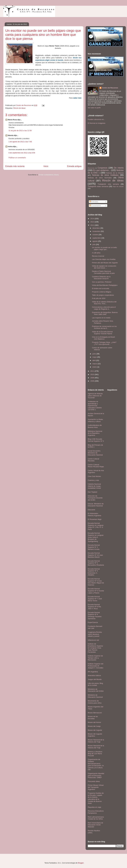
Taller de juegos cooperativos (103, 295)
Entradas (94, 202)
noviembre (97, 231)
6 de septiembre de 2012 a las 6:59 (22, 153)
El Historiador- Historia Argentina (94, 514)
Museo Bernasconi (95, 713)
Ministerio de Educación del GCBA (96, 690)
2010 (93, 374)
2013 (93, 222)
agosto (95, 241)
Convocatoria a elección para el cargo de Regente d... (104, 308)
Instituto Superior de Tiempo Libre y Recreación (95, 658)
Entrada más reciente (15, 166)
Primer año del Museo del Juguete (105, 263)
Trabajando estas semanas (98, 186)
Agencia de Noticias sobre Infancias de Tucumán (95, 396)
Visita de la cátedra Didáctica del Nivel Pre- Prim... (104, 303)
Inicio (46, 166)
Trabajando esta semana (108, 184)
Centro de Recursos (110, 88)
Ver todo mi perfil (94, 108)
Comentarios (95, 206)
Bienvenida (91, 168)
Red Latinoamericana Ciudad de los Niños (96, 818)
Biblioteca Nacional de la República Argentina (95, 433)
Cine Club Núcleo (94, 476)
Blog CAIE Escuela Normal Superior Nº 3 (96, 440)
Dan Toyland (92, 492)
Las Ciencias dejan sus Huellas (104, 259)
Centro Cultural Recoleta (93, 460)
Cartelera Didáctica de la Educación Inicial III (101, 278)
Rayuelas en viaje (94, 807)
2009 (93, 378)
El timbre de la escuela (101, 288)
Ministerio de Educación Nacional (95, 696)
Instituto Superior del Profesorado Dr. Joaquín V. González (96, 666)
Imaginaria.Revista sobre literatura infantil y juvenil (95, 634)
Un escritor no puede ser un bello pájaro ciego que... (104, 248)
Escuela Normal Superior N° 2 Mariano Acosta (94, 547)
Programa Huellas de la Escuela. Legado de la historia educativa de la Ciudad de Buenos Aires (96, 798)
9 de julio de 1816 (99, 298)
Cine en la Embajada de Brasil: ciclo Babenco (104, 338)
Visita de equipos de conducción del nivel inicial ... (104, 267)
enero (95, 367)
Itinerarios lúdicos (94, 675)
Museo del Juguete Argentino (95, 735)
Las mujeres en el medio (101, 318)
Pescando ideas (94, 781)
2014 (93, 219)
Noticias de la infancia (115, 173)
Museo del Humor (94, 722)
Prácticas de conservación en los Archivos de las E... (104, 327)
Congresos (103, 168)
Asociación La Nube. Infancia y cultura (96, 420)
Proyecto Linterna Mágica (101, 292)
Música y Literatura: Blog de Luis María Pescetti (95, 754)
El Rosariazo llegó (95, 519)
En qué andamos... (102, 170)
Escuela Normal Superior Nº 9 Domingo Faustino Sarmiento (95, 616)
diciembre (96, 228)
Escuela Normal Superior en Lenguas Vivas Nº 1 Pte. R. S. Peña (96, 526)
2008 (93, 381)
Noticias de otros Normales (100, 178)
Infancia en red (93, 640)
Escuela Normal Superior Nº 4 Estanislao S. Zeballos (94, 572)
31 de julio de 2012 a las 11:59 (20, 131)
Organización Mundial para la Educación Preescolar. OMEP (96, 775)
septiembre (97, 238)
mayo (95, 357)
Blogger (81, 863)
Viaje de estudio (118, 186)
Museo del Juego (94, 726)
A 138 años (96, 253)
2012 (93, 225)
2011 (93, 371)
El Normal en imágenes (97, 123)
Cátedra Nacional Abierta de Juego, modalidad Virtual (94, 486)
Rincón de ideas (19, 108)
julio (94, 244)
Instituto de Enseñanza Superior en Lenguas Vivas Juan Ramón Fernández (95, 648)
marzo (95, 364)
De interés (119, 168)
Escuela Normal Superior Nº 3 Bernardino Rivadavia (96, 563)
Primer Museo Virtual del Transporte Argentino (96, 787)
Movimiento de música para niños (95, 702)
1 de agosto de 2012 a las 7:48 (20, 142)
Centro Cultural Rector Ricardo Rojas (96, 466)
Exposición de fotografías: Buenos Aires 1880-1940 (105, 313)
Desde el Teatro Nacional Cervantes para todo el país (103, 272)
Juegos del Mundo (95, 679)
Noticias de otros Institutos (105, 175)
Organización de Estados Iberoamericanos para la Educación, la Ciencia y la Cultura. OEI (96, 764)
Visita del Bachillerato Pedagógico (105, 285)
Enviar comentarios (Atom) (49, 175)
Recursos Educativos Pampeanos (96, 812)
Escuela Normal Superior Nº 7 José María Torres (95, 599)
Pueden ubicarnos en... (96, 119)
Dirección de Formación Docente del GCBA (95, 498)
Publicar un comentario (17, 158)
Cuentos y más (93, 480)
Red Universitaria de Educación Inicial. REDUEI (95, 825)
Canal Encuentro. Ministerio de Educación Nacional (95, 453)
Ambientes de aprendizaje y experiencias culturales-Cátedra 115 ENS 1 (95, 406)
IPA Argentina (93, 672)
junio (94, 354)
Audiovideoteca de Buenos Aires (95, 426)
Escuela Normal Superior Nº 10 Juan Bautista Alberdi (95, 555)
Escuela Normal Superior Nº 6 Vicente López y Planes (96, 591)
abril (94, 360)
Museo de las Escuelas (93, 717)
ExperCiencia (93, 622)
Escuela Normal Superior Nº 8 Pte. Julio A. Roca (95, 607)
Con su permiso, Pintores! (102, 282)
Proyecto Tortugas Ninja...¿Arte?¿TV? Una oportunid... (104, 343)
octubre (96, 235)
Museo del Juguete (95, 730)
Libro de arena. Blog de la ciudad (95, 684)
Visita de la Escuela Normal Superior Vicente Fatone (102, 333)
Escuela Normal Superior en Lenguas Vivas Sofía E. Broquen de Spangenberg (96, 537)
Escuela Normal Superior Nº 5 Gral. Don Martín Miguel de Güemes (96, 582)
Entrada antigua (74, 166)
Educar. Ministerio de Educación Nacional (96, 505)
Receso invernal (98, 256)
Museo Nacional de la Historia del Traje (96, 741)
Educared (91, 510)
